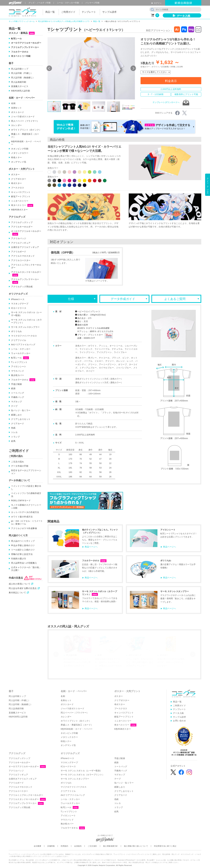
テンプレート (179, 709)
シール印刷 (68, 3)
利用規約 (64, 846)
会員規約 (78, 846)
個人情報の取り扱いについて (136, 846)
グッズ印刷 (40, 3)
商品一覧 (97, 21)
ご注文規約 (92, 846)
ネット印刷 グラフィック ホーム (22, 21)
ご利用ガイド (179, 706)
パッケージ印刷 (92, 3)
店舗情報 (51, 846)
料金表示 (171, 81)
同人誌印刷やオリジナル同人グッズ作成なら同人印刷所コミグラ (64, 21)
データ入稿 (183, 16)
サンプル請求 (179, 717)
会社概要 (37, 846)
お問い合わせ (179, 721)
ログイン (158, 3)
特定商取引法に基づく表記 (165, 846)
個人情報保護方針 (110, 846)
